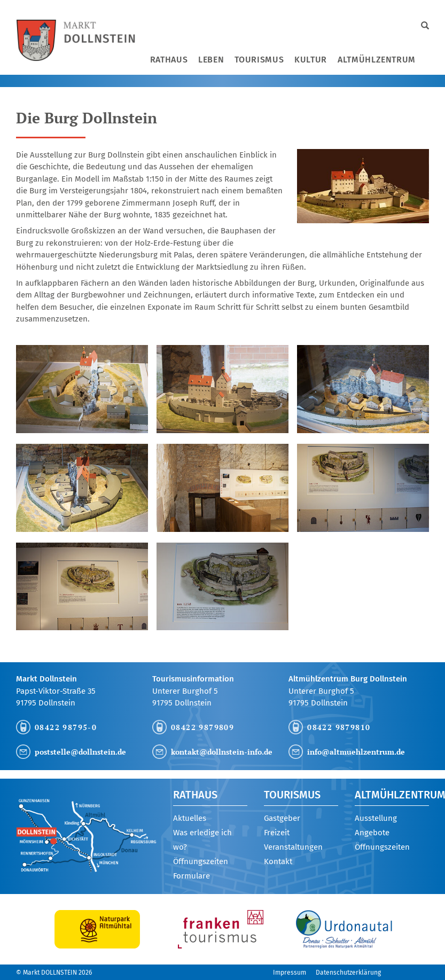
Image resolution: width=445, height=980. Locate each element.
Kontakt (278, 861)
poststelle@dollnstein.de (80, 752)
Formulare (192, 876)
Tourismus (259, 60)
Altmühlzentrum (377, 60)
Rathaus (169, 60)
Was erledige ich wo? (202, 840)
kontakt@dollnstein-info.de (222, 752)
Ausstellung (376, 818)
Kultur (311, 60)
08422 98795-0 (66, 727)
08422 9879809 (202, 727)
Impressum (290, 973)
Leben (211, 60)
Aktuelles (190, 818)
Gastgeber (282, 818)
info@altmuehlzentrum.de (356, 752)
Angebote (372, 833)
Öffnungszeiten (201, 861)
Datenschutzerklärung (348, 973)
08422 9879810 (339, 727)
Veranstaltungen (293, 847)
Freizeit (277, 833)
